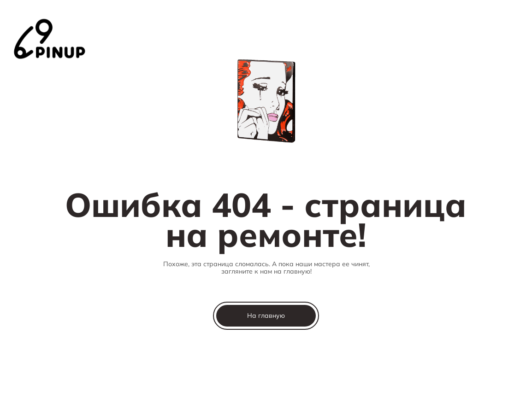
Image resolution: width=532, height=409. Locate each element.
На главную (266, 316)
